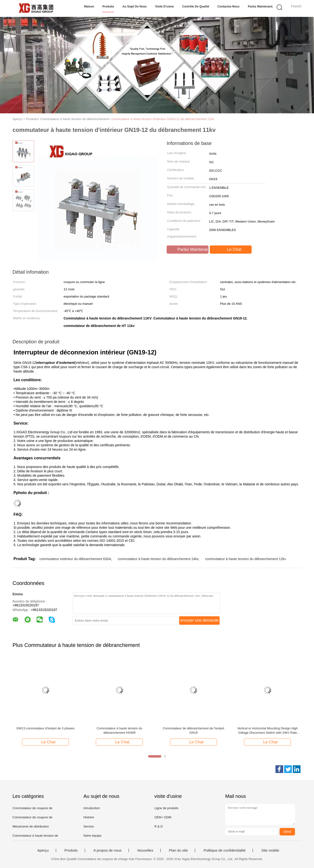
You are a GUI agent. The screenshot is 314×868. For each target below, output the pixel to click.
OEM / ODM (163, 817)
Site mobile (270, 850)
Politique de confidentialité (224, 850)
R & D (159, 826)
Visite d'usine (164, 7)
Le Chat (231, 250)
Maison (89, 7)
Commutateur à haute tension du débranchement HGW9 (119, 730)
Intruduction (92, 808)
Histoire (89, 817)
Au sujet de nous (135, 7)
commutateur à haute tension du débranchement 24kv (158, 559)
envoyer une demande (200, 620)
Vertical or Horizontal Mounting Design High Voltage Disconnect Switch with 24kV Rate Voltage (267, 731)
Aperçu (43, 850)
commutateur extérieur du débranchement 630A (75, 559)
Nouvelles (145, 850)
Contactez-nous (228, 7)
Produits (108, 7)
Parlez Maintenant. (260, 7)
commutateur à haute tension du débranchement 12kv (245, 559)
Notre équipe (92, 836)
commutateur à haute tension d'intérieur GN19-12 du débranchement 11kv (163, 119)
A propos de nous (108, 850)
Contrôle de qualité (196, 7)
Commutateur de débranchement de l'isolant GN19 (193, 730)
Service (88, 826)
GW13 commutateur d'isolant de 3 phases (46, 728)
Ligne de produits (166, 808)
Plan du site (178, 850)
